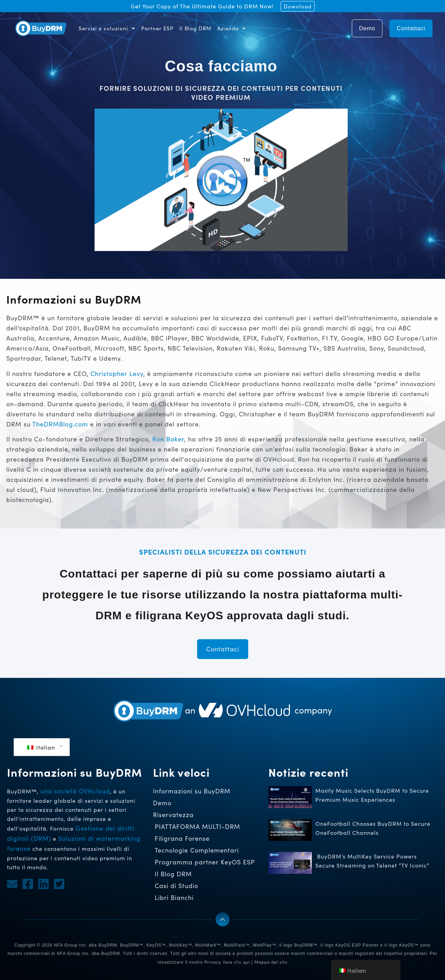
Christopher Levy (117, 374)
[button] (221, 180)
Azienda (232, 28)
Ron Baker (168, 439)
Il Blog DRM (195, 28)
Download (298, 6)
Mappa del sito (271, 962)
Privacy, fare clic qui (227, 962)
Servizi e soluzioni (107, 28)
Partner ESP (157, 28)
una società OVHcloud (75, 791)
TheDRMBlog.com (60, 424)
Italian (41, 747)
